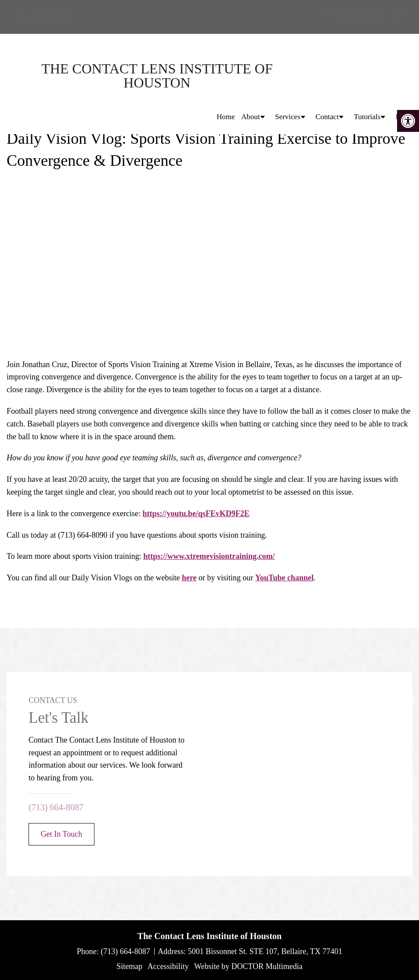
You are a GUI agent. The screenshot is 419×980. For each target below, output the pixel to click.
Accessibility (168, 966)
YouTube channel (284, 578)
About (251, 75)
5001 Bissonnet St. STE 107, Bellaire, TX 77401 (265, 951)
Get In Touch (61, 834)
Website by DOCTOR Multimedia (248, 966)
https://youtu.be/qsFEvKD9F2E (196, 514)
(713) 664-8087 (52, 22)
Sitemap (129, 966)
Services (288, 75)
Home (226, 75)
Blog (403, 75)
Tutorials (367, 75)
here (189, 578)
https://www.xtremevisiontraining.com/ (209, 556)
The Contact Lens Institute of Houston (83, 76)
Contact (327, 75)
